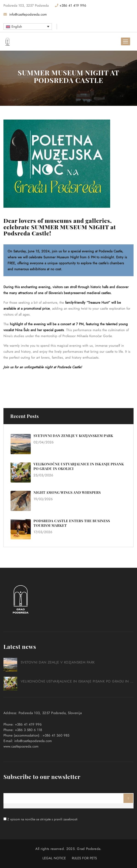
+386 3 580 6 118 (28, 730)
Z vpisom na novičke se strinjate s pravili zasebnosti (42, 819)
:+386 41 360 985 (55, 735)
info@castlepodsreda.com (25, 14)
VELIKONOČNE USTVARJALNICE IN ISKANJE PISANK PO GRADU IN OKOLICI (77, 681)
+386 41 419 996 (71, 5)
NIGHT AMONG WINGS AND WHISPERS (67, 492)
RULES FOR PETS (84, 858)
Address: (10, 713)
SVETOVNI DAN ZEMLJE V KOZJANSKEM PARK (73, 436)
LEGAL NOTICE (54, 858)
